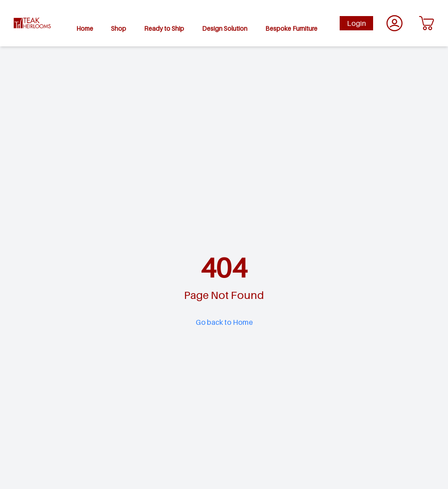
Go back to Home (224, 322)
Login (356, 23)
